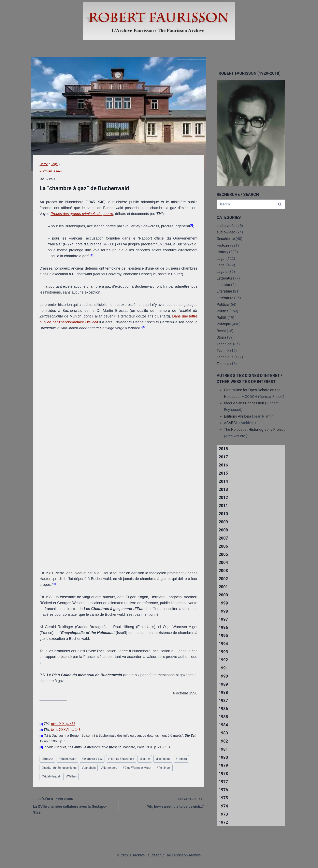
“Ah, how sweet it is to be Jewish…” (163, 802)
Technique (225, 357)
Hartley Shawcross (121, 759)
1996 (223, 627)
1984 (223, 725)
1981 (223, 749)
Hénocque (163, 759)
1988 (223, 692)
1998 (223, 611)
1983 (223, 733)
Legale (222, 272)
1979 (223, 765)
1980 (223, 757)
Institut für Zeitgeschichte (59, 768)
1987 (223, 701)
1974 (223, 806)
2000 (223, 595)
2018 (223, 449)
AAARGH (231, 423)
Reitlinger (164, 768)
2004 (223, 562)
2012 (223, 498)
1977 (223, 782)
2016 (223, 465)
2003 (223, 571)
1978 (223, 774)
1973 (223, 814)
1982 (223, 741)
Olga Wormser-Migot (137, 768)
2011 (223, 506)
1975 (223, 798)
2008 (223, 530)
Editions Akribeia (237, 416)
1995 (223, 636)
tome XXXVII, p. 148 (66, 730)
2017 (223, 457)
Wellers (71, 777)
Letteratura (225, 278)
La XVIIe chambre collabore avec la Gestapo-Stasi (74, 805)
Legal (221, 259)
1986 (223, 709)
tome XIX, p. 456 (63, 724)
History (222, 252)
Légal (58, 171)
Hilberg (181, 759)
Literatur (223, 285)
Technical (224, 344)
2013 (223, 489)
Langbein (89, 768)
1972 (223, 822)
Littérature (225, 298)
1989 (223, 684)
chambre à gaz (92, 759)
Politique (224, 324)
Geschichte (226, 239)
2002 (223, 579)
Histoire (46, 171)
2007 (223, 538)
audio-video (226, 232)
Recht (221, 331)
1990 (223, 676)
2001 (223, 587)
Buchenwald (67, 759)
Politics (223, 311)
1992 (223, 660)
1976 (223, 790)
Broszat (47, 759)
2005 (223, 554)
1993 (223, 652)
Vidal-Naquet (51, 777)
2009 (223, 522)
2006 (223, 546)
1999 (223, 603)
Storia (221, 337)
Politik (222, 318)
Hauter (145, 759)
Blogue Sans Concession (244, 403)
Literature (224, 291)
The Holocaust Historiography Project (254, 429)
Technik (223, 350)
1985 (223, 717)
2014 (223, 481)
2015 (223, 473)
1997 (223, 619)
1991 (223, 668)
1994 (223, 644)
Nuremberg (109, 768)
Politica (223, 304)
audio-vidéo (226, 226)
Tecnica (223, 364)
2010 (223, 514)
